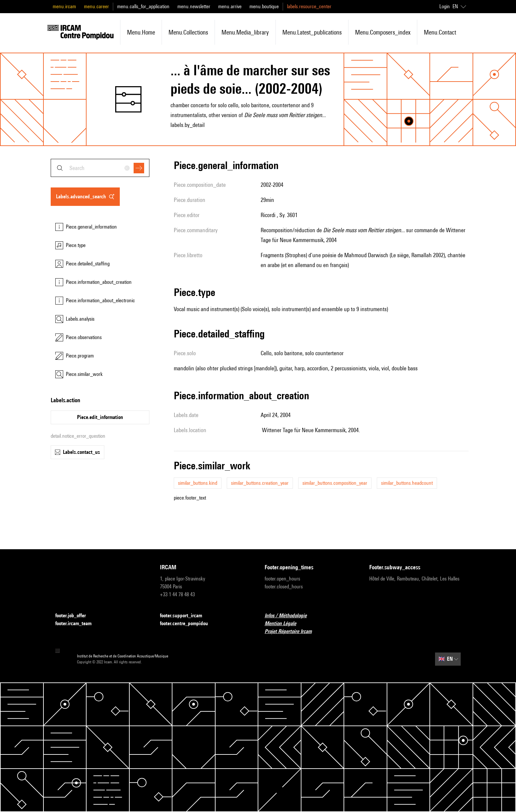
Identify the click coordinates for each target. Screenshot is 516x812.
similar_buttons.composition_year (335, 483)
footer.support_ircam (185, 616)
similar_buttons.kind (198, 483)
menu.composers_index (383, 32)
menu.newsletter (194, 6)
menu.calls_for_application (143, 6)
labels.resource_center (309, 6)
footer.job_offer (75, 616)
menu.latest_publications (312, 32)
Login (445, 6)
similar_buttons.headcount (407, 483)
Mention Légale (284, 624)
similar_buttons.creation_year (260, 483)
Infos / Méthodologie (290, 616)
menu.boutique (264, 6)
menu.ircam (64, 6)
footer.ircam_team (77, 624)
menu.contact (440, 32)
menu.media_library (245, 32)
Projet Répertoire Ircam (292, 632)
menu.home (141, 32)
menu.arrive (230, 6)
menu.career (96, 6)
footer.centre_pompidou (188, 624)
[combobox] (100, 168)
